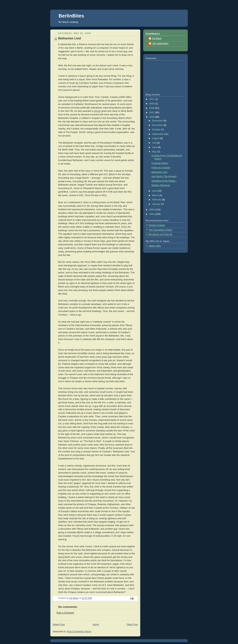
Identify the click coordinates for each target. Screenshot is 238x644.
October (157, 130)
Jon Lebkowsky (160, 43)
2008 (152, 108)
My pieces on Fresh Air (160, 234)
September (158, 134)
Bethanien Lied (159, 172)
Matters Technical (161, 185)
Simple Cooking (157, 225)
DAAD (97, 111)
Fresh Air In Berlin (161, 168)
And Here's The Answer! (164, 176)
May (155, 152)
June (155, 147)
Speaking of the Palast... (164, 181)
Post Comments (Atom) (79, 632)
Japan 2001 (155, 246)
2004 (152, 214)
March (156, 195)
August (156, 138)
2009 (152, 104)
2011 (152, 99)
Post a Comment (65, 613)
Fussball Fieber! (160, 163)
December (158, 121)
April (155, 191)
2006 (152, 117)
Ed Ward (157, 38)
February (157, 200)
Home (96, 625)
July (155, 143)
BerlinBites (71, 16)
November (158, 125)
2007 (152, 113)
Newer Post (59, 625)
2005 (152, 210)
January (157, 204)
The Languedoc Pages (160, 230)
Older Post (132, 625)
